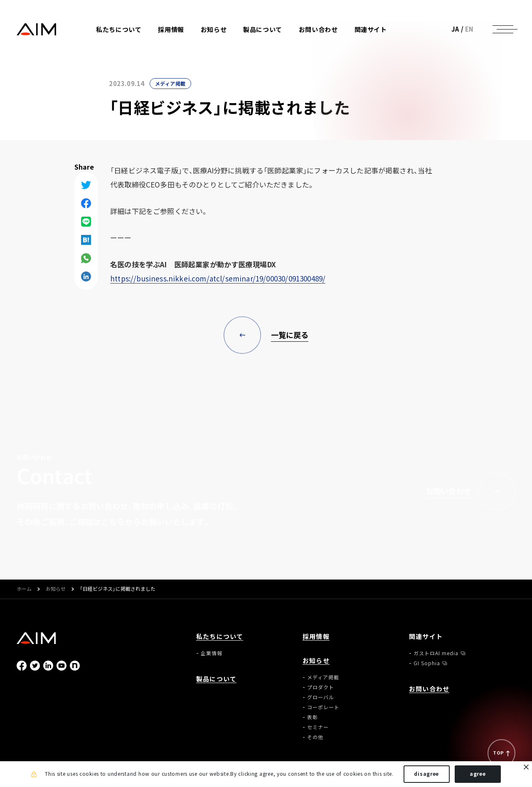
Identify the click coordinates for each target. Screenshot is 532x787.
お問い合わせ (318, 30)
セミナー (318, 727)
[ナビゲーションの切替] (503, 29)
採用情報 (171, 30)
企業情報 (212, 653)
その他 (315, 737)
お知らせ (56, 589)
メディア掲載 (170, 84)
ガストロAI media (436, 653)
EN (469, 29)
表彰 (313, 717)
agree (478, 774)
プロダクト (321, 687)
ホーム (24, 589)
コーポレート (323, 707)
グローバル (321, 697)
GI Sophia (427, 663)
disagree (426, 774)
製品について (263, 30)
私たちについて (220, 637)
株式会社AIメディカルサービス (37, 29)
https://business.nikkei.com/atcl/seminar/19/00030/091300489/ (218, 278)
